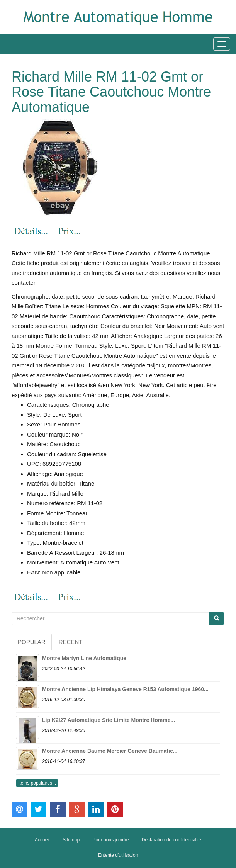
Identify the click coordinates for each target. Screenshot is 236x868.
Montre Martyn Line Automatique (84, 658)
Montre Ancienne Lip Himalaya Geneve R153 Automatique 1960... (125, 689)
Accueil (42, 840)
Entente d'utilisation (118, 855)
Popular (32, 642)
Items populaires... (37, 783)
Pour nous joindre (110, 840)
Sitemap (71, 840)
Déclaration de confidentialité (171, 840)
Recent (71, 642)
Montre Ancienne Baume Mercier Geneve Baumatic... (110, 751)
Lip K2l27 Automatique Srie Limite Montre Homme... (109, 720)
